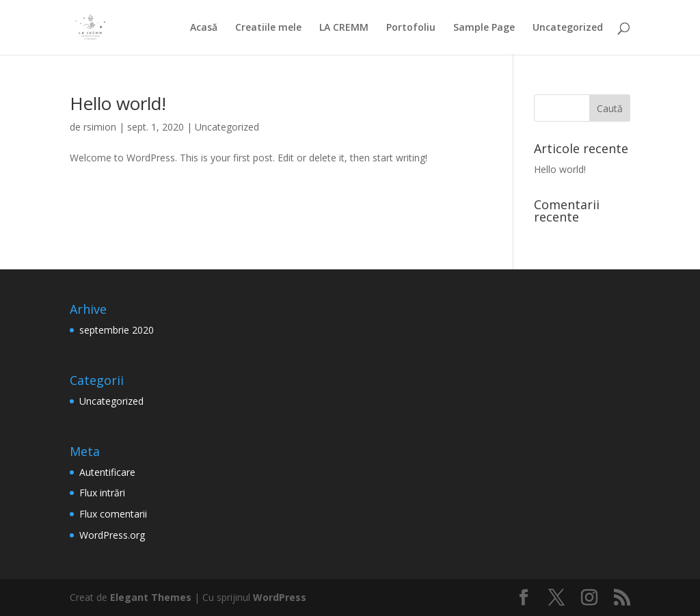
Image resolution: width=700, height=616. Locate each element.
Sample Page (484, 28)
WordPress (280, 597)
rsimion (100, 127)
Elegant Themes (151, 597)
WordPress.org (112, 535)
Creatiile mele (268, 28)
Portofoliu (411, 28)
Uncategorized (568, 28)
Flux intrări (102, 493)
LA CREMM (344, 28)
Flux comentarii (113, 514)
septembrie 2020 (117, 330)
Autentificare (107, 472)
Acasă (204, 28)
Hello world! (118, 103)
